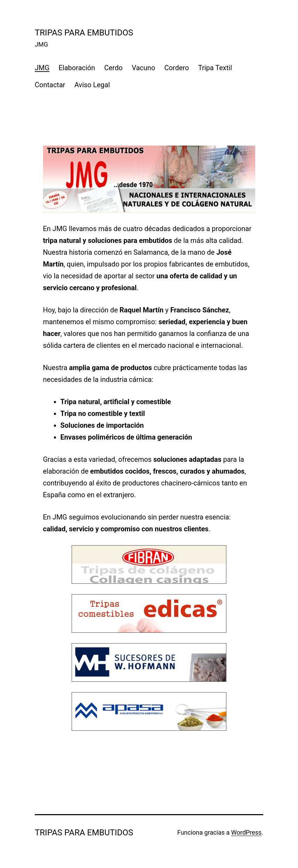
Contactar (50, 85)
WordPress (246, 832)
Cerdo (114, 68)
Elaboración (77, 68)
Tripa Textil (215, 68)
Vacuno (143, 68)
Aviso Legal (92, 85)
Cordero (176, 68)
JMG (42, 68)
